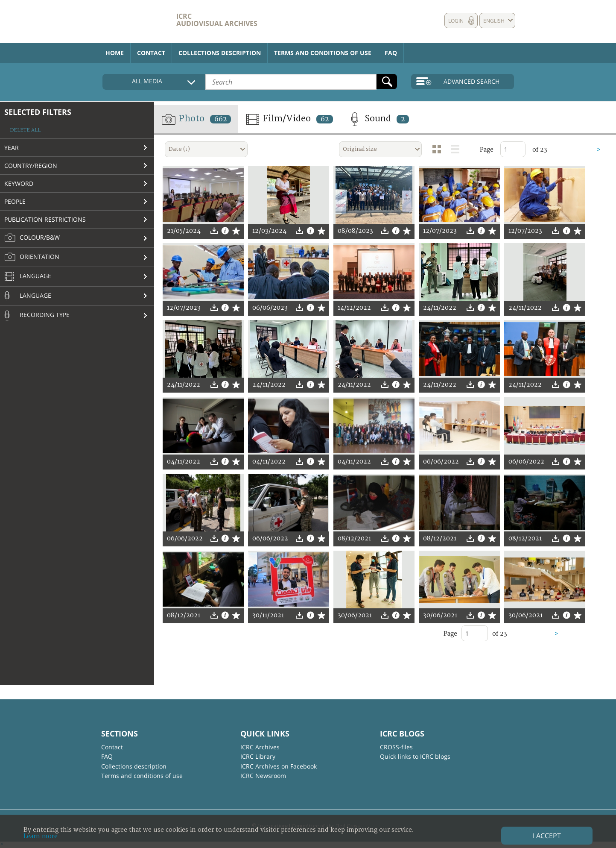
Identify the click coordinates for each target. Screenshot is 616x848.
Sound (378, 119)
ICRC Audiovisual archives (217, 20)
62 (325, 119)
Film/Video (289, 119)
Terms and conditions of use (323, 53)
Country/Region (31, 166)
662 (220, 119)
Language (28, 277)
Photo (196, 119)
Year (12, 148)
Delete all (25, 130)
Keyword (19, 183)
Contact (151, 53)
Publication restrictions (45, 219)
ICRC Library (258, 756)
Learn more (41, 836)
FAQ (391, 53)
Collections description (220, 53)
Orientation (32, 257)
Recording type (37, 315)
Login (456, 21)
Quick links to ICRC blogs (415, 756)
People (15, 201)
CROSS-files (396, 747)
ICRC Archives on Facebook (279, 766)
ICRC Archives (260, 747)
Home (115, 53)
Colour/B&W (32, 238)
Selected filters (38, 112)
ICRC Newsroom (263, 776)
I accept (547, 836)
